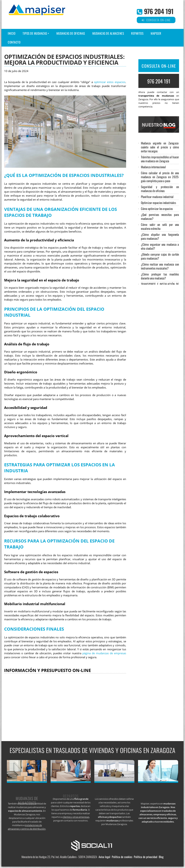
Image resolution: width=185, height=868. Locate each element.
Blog (161, 857)
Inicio (12, 33)
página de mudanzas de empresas (104, 653)
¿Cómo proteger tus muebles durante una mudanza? (160, 276)
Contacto (14, 42)
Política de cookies (122, 857)
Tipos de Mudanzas (35, 33)
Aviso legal (104, 857)
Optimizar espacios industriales (158, 203)
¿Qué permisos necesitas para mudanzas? (160, 217)
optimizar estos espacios (110, 82)
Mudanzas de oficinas (71, 33)
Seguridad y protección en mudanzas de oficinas (160, 189)
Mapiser (156, 33)
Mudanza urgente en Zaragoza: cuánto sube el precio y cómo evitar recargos (160, 147)
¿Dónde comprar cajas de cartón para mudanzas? (160, 256)
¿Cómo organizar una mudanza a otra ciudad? (160, 246)
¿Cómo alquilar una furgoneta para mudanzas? (160, 236)
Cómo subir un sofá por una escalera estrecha (160, 226)
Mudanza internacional (153, 167)
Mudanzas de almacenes (108, 33)
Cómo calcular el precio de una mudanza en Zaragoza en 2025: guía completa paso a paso (160, 177)
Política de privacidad (146, 857)
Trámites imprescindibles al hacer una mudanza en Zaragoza (160, 159)
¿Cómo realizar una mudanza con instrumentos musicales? (160, 266)
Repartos (137, 33)
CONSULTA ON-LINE (159, 66)
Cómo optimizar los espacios (157, 209)
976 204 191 (159, 11)
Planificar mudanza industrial (157, 197)
